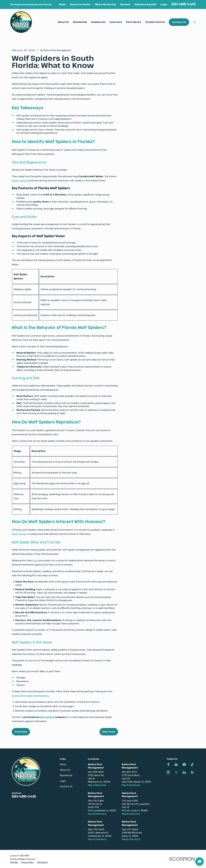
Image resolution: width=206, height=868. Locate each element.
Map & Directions (97, 785)
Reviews (125, 4)
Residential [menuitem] (80, 22)
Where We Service (106, 4)
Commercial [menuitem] (98, 22)
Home (62, 4)
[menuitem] (14, 862)
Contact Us (179, 22)
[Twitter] (176, 772)
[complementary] (186, 853)
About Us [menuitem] (63, 22)
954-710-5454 (96, 801)
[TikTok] (192, 764)
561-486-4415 (184, 4)
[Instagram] (168, 772)
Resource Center (80, 4)
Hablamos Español (145, 4)
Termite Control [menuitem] (155, 22)
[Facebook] (168, 764)
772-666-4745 (130, 801)
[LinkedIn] (184, 772)
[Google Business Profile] (176, 764)
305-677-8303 (130, 829)
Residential (66, 775)
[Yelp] (192, 772)
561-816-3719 (129, 772)
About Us (65, 770)
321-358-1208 (96, 772)
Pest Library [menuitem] (134, 22)
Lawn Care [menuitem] (116, 22)
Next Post (109, 732)
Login (164, 4)
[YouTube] (184, 764)
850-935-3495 (96, 829)
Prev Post (21, 732)
